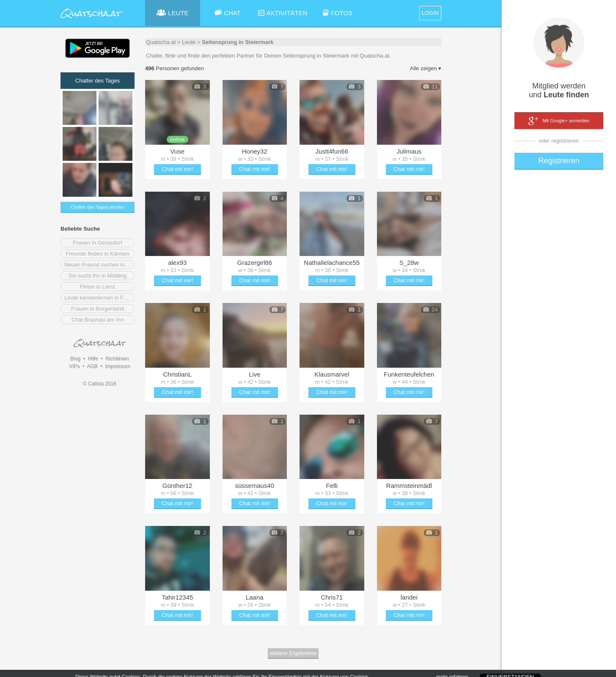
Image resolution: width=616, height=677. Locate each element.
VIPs (74, 366)
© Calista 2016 (100, 384)
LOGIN (430, 13)
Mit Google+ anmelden (559, 121)
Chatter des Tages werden (97, 207)
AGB (92, 366)
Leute (189, 42)
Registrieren (559, 161)
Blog (75, 359)
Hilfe (93, 359)
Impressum (117, 366)
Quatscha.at (161, 42)
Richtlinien (117, 359)
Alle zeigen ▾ (426, 68)
